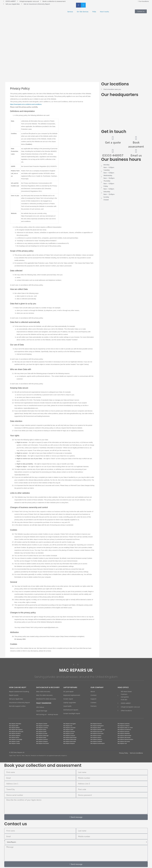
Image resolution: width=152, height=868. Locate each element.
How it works (104, 12)
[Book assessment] (136, 138)
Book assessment (136, 144)
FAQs (94, 12)
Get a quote (113, 142)
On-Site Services (83, 12)
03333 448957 (113, 155)
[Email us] (136, 151)
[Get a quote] (113, 138)
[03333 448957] (113, 151)
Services (70, 12)
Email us (136, 155)
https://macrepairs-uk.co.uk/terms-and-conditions (26, 104)
